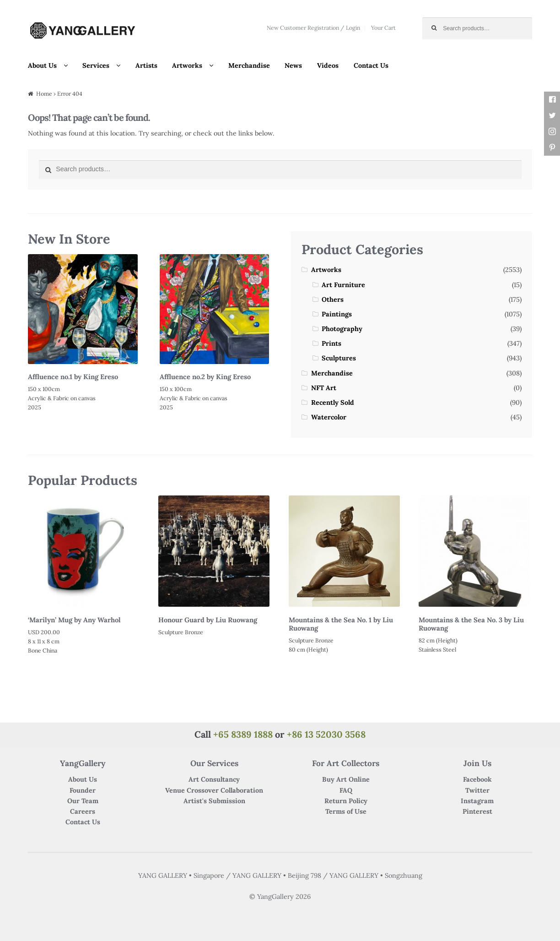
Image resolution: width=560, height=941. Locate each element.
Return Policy (346, 801)
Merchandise (249, 65)
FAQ (346, 790)
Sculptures (339, 358)
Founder (83, 790)
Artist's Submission (214, 801)
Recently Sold (333, 403)
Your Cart (383, 28)
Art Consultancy (214, 779)
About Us (42, 65)
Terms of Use (346, 811)
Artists (146, 65)
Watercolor (329, 417)
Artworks (187, 65)
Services (96, 65)
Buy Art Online (346, 779)
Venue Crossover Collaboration (214, 790)
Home (44, 94)
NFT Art (324, 388)
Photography (342, 329)
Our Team (83, 801)
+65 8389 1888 (243, 734)
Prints (331, 343)
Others (333, 299)
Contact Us (371, 65)
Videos (328, 65)
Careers (83, 811)
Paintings (337, 314)
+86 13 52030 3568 (326, 734)
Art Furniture (343, 285)
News (293, 65)
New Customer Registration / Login (313, 28)
